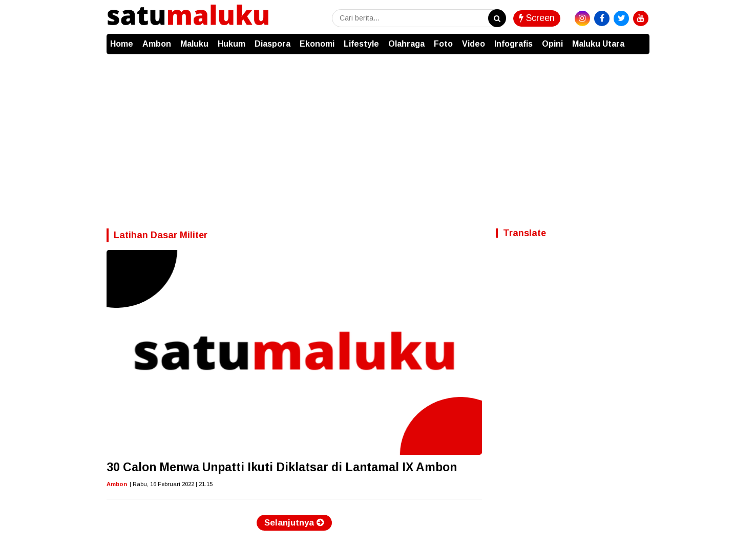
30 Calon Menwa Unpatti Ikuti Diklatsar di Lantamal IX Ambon (282, 467)
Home (122, 44)
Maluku (194, 44)
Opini (552, 44)
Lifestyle (361, 44)
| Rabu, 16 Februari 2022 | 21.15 (171, 484)
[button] (639, 39)
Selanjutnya (294, 523)
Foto (443, 44)
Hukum (232, 44)
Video (474, 44)
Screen (537, 18)
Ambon (157, 44)
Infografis (513, 44)
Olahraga (406, 44)
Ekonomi (317, 44)
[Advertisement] (378, 131)
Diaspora (272, 44)
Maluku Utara (598, 44)
